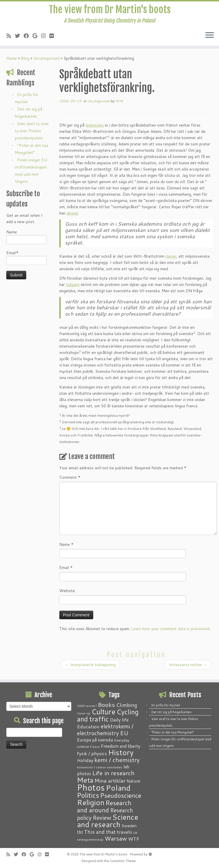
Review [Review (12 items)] (102, 817)
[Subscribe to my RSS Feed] (11, 39)
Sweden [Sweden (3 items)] (129, 826)
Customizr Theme (123, 861)
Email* (27, 262)
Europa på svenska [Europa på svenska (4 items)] (95, 740)
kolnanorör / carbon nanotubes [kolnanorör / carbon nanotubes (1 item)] (100, 767)
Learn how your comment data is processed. (171, 633)
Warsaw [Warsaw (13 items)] (116, 838)
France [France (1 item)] (95, 746)
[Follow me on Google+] (37, 39)
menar (171, 260)
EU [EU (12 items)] (124, 733)
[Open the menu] (210, 39)
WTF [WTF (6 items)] (134, 839)
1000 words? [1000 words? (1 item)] (87, 706)
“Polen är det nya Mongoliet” (173, 732)
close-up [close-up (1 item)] (84, 713)
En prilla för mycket (166, 705)
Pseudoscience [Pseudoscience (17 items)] (121, 795)
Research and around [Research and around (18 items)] (104, 806)
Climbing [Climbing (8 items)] (127, 705)
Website (67, 595)
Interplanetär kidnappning (90, 669)
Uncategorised (46, 63)
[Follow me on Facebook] (28, 39)
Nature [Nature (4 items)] (133, 781)
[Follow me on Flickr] (53, 39)
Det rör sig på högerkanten (172, 712)
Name (27, 241)
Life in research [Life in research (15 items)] (113, 773)
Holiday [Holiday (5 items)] (85, 760)
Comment (70, 482)
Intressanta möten (188, 669)
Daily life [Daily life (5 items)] (119, 720)
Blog (25, 63)
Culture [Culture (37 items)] (104, 711)
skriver (72, 217)
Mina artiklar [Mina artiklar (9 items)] (110, 781)
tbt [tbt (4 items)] (80, 832)
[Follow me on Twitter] (19, 39)
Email (66, 572)
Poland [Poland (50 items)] (118, 788)
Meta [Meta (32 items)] (85, 780)
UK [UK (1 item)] (135, 832)
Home (12, 63)
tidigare (73, 289)
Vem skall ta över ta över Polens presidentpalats (32, 135)
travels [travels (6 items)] (124, 832)
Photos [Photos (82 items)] (91, 787)
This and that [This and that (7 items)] (100, 832)
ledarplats (95, 129)
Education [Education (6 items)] (88, 726)
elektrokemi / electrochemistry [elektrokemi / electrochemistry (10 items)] (105, 730)
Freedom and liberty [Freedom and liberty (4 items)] (121, 746)
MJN (119, 105)
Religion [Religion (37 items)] (91, 802)
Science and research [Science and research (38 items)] (108, 821)
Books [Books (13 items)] (106, 705)
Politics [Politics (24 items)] (88, 795)
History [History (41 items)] (121, 752)
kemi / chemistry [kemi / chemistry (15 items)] (117, 760)
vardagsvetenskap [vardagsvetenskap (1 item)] (90, 839)
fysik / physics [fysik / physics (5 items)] (92, 753)
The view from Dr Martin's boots (110, 11)
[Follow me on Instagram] (45, 39)
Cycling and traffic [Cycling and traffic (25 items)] (108, 715)
